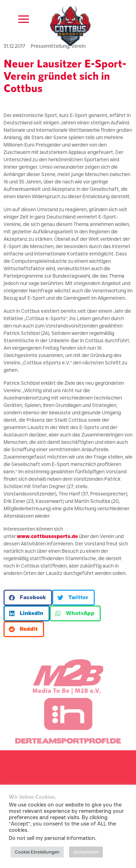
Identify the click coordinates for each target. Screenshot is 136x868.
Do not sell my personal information (52, 838)
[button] (28, 598)
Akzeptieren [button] (86, 852)
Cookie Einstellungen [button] (37, 852)
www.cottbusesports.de (47, 536)
